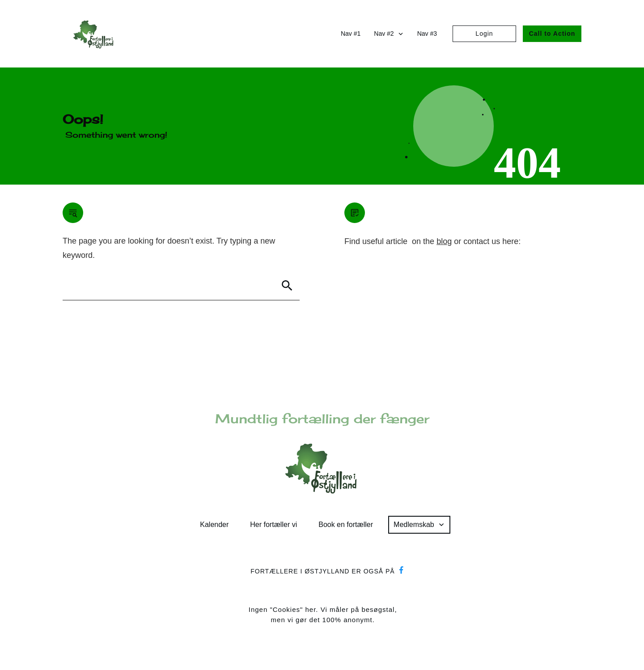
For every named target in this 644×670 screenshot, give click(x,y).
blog (444, 241)
